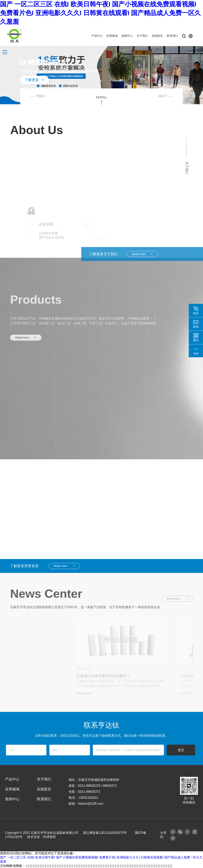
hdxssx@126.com (91, 804)
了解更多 (34, 74)
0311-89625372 (89, 792)
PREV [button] (37, 96)
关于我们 (142, 36)
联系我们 (172, 36)
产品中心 (97, 36)
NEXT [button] (166, 96)
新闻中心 (127, 36)
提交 (181, 750)
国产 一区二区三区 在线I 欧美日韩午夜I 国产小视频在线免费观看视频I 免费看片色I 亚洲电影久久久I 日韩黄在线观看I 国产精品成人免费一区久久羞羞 (100, 13)
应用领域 (112, 36)
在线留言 (157, 36)
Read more (26, 374)
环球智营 (49, 837)
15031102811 (89, 798)
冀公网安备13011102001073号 (105, 833)
